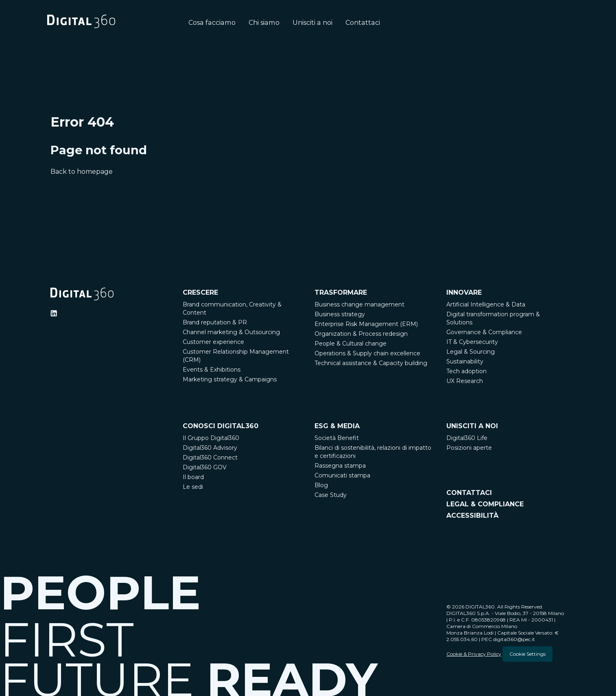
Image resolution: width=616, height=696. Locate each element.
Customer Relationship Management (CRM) (236, 356)
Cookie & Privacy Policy (474, 654)
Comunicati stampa (342, 475)
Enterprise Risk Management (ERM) (366, 324)
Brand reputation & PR (215, 322)
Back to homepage (82, 172)
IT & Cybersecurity (472, 342)
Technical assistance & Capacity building (371, 363)
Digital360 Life (467, 438)
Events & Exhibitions (212, 370)
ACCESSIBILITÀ (472, 515)
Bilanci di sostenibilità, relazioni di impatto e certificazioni (373, 452)
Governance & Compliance (484, 332)
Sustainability (465, 361)
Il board (193, 477)
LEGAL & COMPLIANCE (485, 504)
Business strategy (340, 314)
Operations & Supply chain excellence (367, 353)
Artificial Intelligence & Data (486, 304)
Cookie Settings (528, 654)
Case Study (331, 495)
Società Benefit (337, 438)
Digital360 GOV (205, 467)
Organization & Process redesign (361, 334)
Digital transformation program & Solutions (493, 318)
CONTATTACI (469, 492)
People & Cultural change (351, 344)
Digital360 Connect (210, 457)
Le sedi (193, 487)
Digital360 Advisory (210, 448)
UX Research (465, 381)
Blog (321, 485)
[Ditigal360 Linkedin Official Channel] (54, 313)
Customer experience (213, 342)
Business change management (359, 304)
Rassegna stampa (340, 466)
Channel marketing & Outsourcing (231, 332)
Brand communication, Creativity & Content (232, 309)
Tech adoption (466, 371)
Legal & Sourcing (471, 352)
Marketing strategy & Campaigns (230, 379)
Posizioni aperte (469, 448)
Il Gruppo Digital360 (211, 438)
